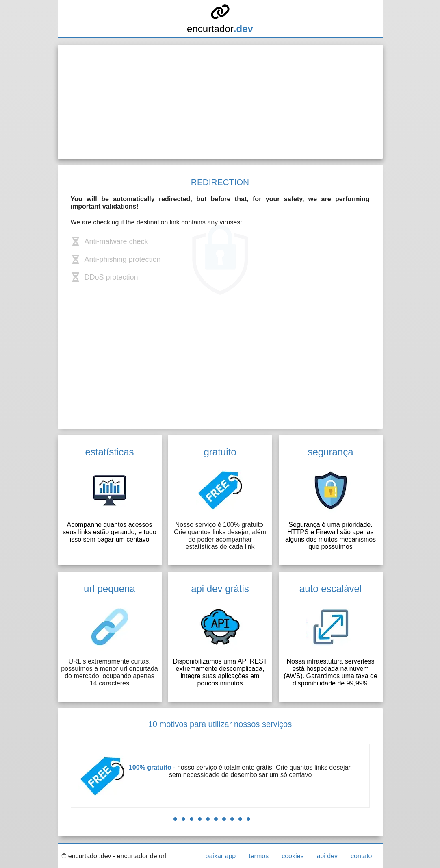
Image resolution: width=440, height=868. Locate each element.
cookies (293, 856)
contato (361, 856)
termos (259, 856)
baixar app (221, 856)
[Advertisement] (220, 102)
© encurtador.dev (87, 856)
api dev (327, 856)
